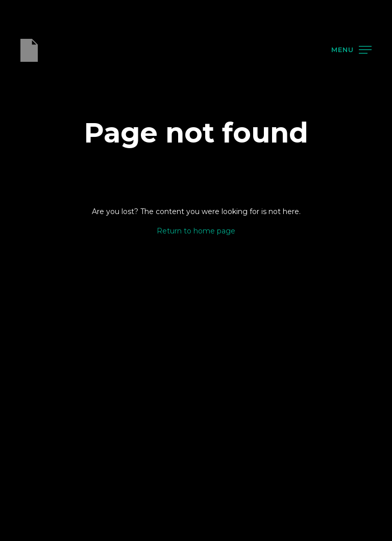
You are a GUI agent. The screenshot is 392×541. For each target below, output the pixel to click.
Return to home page (196, 231)
